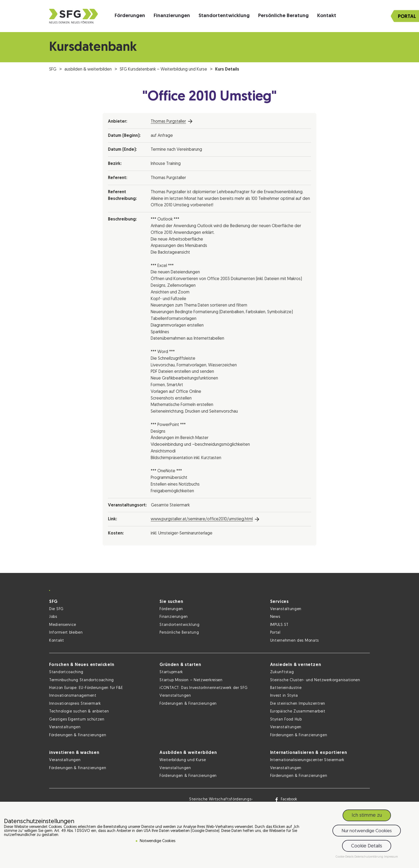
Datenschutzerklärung (369, 857)
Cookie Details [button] (367, 846)
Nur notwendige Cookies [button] (367, 831)
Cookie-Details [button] (345, 857)
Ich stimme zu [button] (367, 815)
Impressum (391, 857)
